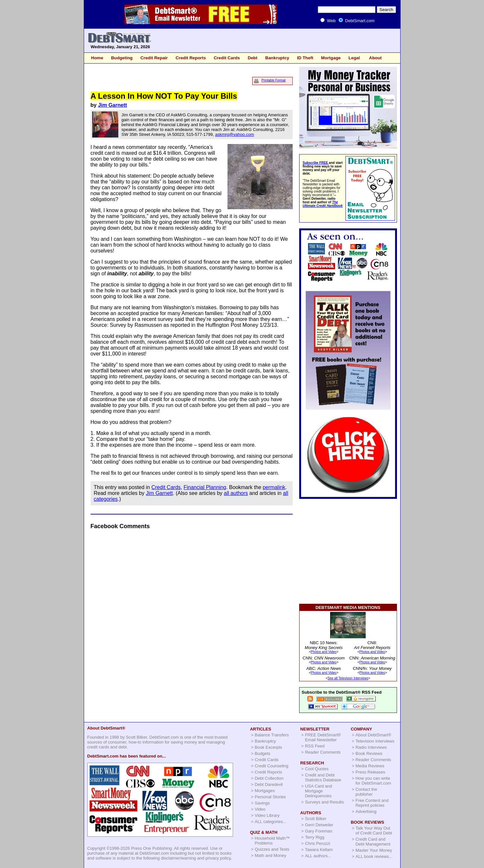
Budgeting (122, 58)
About (375, 58)
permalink (274, 487)
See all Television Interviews (348, 678)
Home (97, 58)
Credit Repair (154, 58)
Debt (253, 58)
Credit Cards (227, 58)
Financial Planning (205, 487)
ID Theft (305, 58)
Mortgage (331, 58)
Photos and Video (324, 652)
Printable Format (273, 80)
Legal (354, 58)
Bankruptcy (277, 58)
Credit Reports (191, 58)
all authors (236, 493)
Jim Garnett (113, 105)
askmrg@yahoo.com (235, 134)
